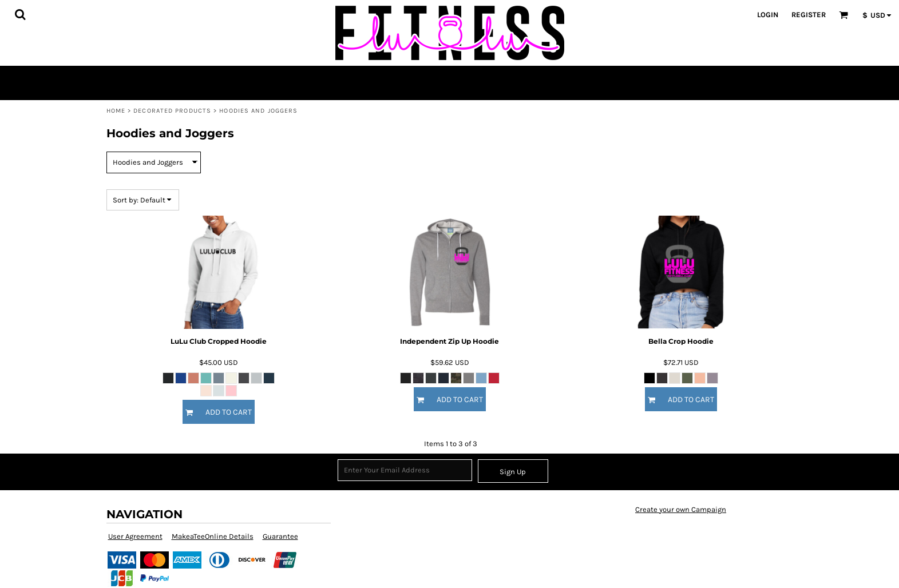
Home (116, 111)
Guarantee (280, 536)
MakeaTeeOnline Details (213, 536)
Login (768, 15)
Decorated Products (172, 111)
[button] (20, 14)
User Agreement (135, 536)
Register (809, 15)
